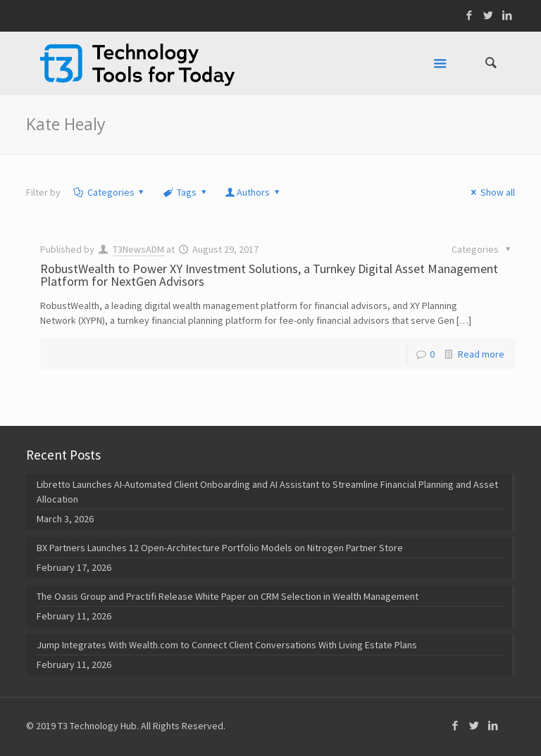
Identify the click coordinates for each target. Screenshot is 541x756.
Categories (110, 192)
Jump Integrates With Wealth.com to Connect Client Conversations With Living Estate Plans (227, 645)
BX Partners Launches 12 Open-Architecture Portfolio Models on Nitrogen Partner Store (220, 548)
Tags (185, 192)
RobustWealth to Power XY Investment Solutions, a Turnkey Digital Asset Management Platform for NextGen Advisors (269, 275)
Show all (491, 192)
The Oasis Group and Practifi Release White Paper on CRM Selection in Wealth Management (228, 596)
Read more (481, 354)
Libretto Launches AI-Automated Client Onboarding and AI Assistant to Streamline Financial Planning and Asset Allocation (267, 492)
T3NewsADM (138, 249)
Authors (253, 192)
